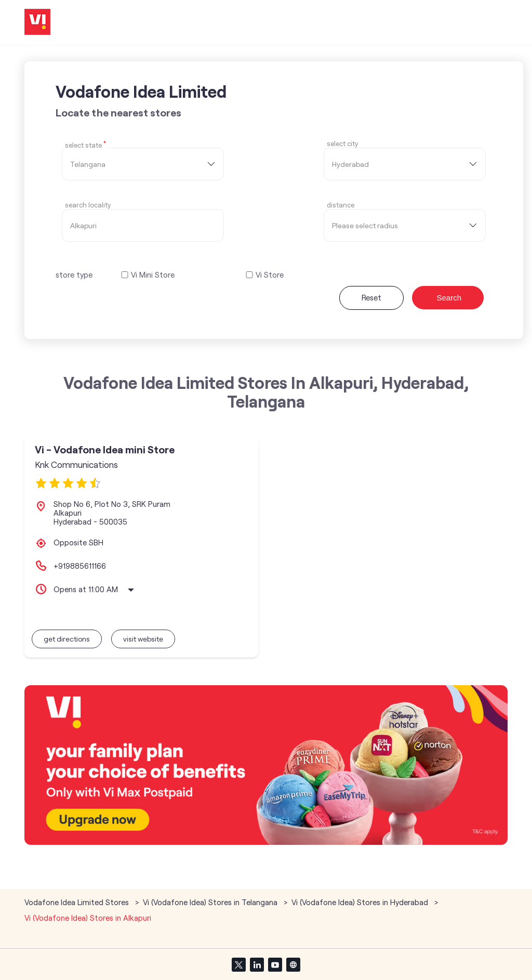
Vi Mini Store (153, 275)
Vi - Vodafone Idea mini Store (105, 449)
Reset (371, 297)
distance (341, 205)
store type (74, 275)
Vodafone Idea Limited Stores (78, 902)
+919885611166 (80, 566)
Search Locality (88, 205)
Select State (85, 145)
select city (342, 144)
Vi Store (270, 275)
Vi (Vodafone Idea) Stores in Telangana (210, 902)
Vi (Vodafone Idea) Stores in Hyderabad (360, 902)
